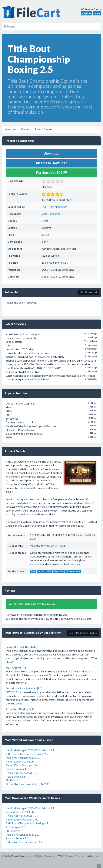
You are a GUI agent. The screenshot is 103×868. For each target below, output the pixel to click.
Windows (11, 129)
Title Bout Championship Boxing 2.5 (27, 754)
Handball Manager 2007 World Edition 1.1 (30, 750)
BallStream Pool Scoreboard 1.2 (24, 842)
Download (52, 153)
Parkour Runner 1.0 (17, 769)
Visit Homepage (51, 214)
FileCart (32, 14)
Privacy (70, 856)
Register (87, 13)
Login (97, 13)
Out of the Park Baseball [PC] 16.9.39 (28, 784)
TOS (61, 856)
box (33, 571)
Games (25, 129)
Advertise (93, 856)
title (49, 571)
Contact (81, 856)
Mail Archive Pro (16, 668)
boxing (41, 571)
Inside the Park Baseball (21, 647)
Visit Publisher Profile (83, 633)
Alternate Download (52, 163)
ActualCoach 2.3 (15, 777)
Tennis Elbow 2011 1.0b (20, 761)
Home (10, 26)
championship (73, 571)
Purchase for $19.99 (52, 173)
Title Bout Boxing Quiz (20, 709)
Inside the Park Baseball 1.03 (23, 758)
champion (59, 571)
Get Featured (88, 292)
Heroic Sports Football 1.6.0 (22, 773)
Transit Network (21, 856)
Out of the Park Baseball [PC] (24, 688)
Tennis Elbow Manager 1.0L (22, 765)
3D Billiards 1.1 (14, 780)
